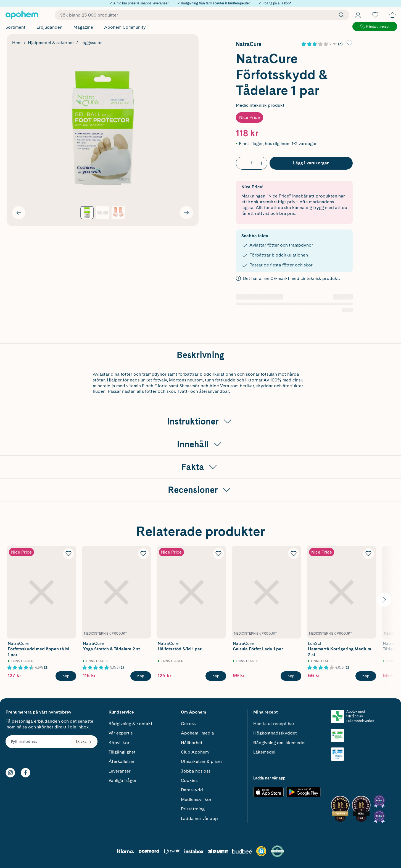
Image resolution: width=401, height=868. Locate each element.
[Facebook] (26, 773)
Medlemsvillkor (196, 799)
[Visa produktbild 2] (103, 213)
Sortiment (15, 27)
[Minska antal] (242, 163)
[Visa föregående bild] (19, 213)
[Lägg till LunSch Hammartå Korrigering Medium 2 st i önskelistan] (368, 554)
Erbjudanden (49, 27)
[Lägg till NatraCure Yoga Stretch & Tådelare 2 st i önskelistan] (143, 554)
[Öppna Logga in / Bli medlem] (358, 15)
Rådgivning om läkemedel (279, 743)
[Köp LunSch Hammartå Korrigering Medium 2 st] (366, 676)
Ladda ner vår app (199, 818)
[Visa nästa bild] (186, 213)
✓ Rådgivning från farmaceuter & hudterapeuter (214, 3)
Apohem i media (197, 733)
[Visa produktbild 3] (118, 213)
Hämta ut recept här (274, 724)
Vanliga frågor (123, 780)
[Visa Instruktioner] (200, 421)
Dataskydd (192, 790)
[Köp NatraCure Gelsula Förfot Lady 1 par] (291, 676)
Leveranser (120, 771)
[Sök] (340, 15)
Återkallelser (122, 761)
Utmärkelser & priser (202, 761)
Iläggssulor (91, 43)
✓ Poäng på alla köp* (275, 3)
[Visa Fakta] (200, 467)
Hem (17, 43)
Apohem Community (125, 27)
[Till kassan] (392, 15)
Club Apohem (195, 752)
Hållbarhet (192, 743)
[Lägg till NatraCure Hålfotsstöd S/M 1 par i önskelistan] (218, 554)
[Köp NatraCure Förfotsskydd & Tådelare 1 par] (311, 163)
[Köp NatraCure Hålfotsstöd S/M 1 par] (216, 676)
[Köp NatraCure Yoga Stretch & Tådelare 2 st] (141, 676)
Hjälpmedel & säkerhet (51, 43)
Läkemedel (264, 752)
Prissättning (193, 809)
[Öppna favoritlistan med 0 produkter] (375, 15)
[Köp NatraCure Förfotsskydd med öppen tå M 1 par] (66, 676)
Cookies (189, 780)
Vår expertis (121, 733)
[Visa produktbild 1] (87, 213)
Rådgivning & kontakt (130, 724)
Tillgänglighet (122, 752)
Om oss (188, 724)
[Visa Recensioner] (200, 490)
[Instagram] (10, 773)
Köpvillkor (119, 743)
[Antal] (252, 163)
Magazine (83, 27)
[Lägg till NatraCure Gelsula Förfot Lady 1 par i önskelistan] (294, 554)
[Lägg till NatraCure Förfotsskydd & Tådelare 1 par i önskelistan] (349, 43)
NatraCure (249, 44)
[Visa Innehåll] (200, 444)
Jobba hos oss (196, 771)
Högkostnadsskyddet (275, 733)
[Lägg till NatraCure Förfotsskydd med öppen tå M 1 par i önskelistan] (68, 554)
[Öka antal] (262, 163)
